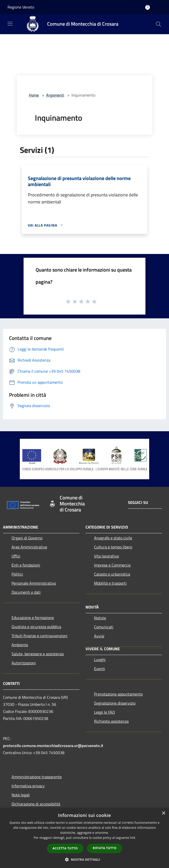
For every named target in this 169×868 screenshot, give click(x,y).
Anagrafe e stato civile (113, 538)
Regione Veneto (21, 7)
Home (34, 95)
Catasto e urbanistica (112, 574)
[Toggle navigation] (10, 24)
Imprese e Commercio (112, 565)
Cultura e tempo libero (113, 547)
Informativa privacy (28, 786)
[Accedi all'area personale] (148, 7)
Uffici (16, 556)
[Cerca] (158, 24)
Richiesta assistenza (111, 721)
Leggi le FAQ (105, 712)
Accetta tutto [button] (65, 848)
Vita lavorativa (106, 556)
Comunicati (104, 627)
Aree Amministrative (29, 547)
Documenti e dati (26, 592)
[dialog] (84, 838)
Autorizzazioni (24, 663)
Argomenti (55, 95)
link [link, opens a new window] (133, 838)
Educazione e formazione (33, 618)
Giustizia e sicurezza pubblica (36, 627)
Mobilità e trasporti (110, 583)
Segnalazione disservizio (115, 703)
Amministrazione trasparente (37, 777)
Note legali (21, 795)
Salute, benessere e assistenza (38, 654)
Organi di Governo (27, 538)
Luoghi (100, 660)
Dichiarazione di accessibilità (36, 804)
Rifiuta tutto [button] (105, 848)
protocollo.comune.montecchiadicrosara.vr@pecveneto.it (53, 746)
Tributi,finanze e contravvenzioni (39, 636)
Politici (17, 574)
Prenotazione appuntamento (118, 694)
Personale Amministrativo (34, 583)
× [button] (163, 813)
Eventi (100, 669)
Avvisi (99, 636)
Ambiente (20, 645)
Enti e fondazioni (26, 565)
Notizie (100, 618)
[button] (84, 859)
